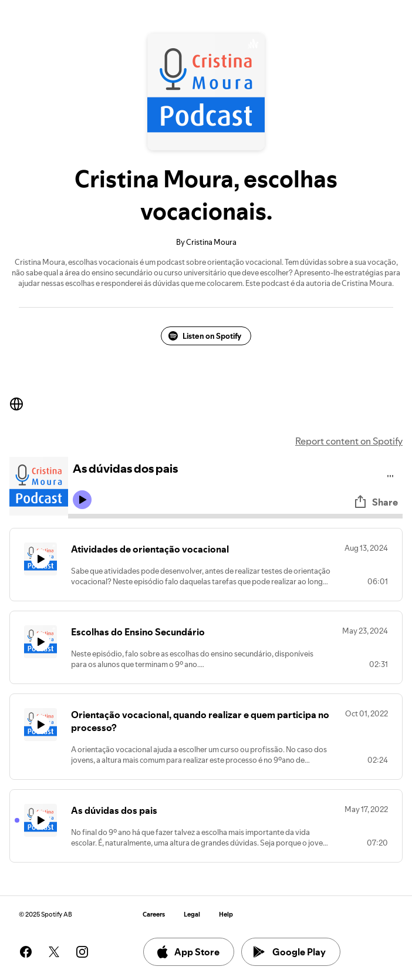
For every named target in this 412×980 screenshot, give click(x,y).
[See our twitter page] (54, 952)
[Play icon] (82, 500)
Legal (192, 915)
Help (226, 915)
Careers (154, 915)
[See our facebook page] (26, 952)
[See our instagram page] (82, 952)
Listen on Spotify (205, 336)
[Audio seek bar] (235, 516)
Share (376, 502)
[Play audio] (391, 474)
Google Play (290, 952)
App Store (188, 952)
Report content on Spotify (349, 441)
